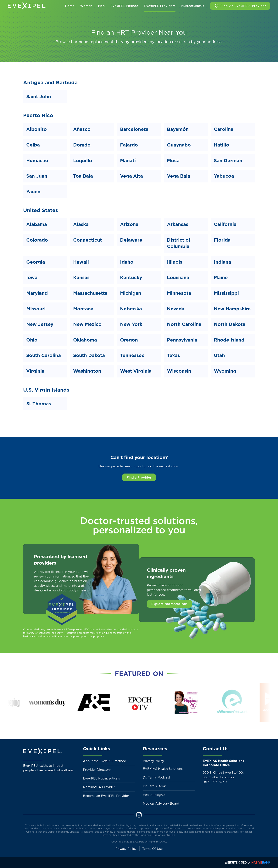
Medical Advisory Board (161, 803)
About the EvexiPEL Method (105, 761)
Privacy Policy (153, 761)
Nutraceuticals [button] (193, 6)
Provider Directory (97, 770)
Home (70, 6)
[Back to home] (27, 6)
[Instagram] (139, 814)
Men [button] (101, 6)
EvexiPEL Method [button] (124, 6)
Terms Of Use (152, 849)
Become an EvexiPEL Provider (106, 796)
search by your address (199, 42)
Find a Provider (139, 477)
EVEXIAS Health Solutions (163, 769)
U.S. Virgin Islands (46, 390)
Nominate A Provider (99, 787)
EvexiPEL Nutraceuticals (101, 778)
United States (41, 210)
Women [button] (86, 6)
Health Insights (154, 795)
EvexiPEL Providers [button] (160, 6)
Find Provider (240, 6)
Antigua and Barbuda (50, 82)
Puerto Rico (38, 115)
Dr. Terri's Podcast (156, 777)
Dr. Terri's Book (154, 786)
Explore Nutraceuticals (169, 604)
